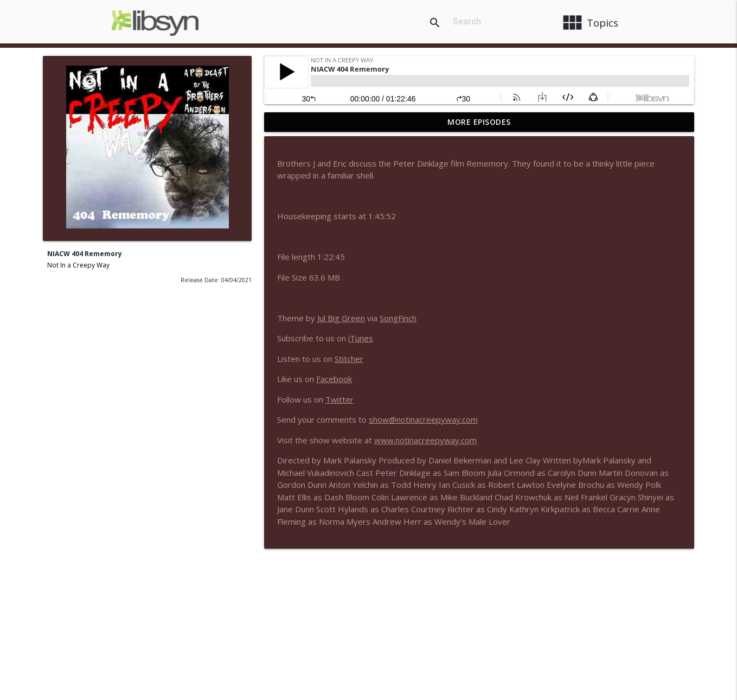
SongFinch (398, 318)
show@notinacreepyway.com (423, 419)
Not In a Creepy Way (78, 265)
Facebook (334, 379)
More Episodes (479, 122)
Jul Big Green (341, 318)
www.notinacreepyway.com (425, 440)
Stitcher (349, 359)
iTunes (361, 338)
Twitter (339, 399)
